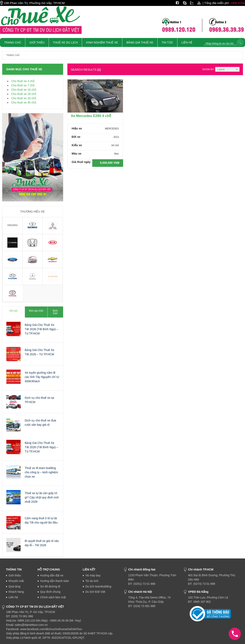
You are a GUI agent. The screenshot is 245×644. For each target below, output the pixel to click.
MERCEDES (112, 129)
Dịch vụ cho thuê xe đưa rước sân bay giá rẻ (40, 423)
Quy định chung (50, 592)
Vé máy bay (93, 575)
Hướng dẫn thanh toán (55, 581)
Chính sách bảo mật (53, 597)
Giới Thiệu (37, 42)
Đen (117, 154)
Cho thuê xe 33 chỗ (24, 98)
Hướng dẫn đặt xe (52, 575)
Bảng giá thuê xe (140, 42)
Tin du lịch (92, 581)
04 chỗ (115, 145)
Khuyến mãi (16, 581)
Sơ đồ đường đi (50, 586)
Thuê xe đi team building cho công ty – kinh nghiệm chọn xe (41, 472)
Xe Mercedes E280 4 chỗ (91, 116)
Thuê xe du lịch (65, 42)
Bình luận (55, 312)
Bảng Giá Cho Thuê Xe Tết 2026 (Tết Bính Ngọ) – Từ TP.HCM (41, 329)
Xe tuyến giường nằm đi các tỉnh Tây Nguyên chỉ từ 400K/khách (42, 377)
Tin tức (167, 42)
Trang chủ (13, 42)
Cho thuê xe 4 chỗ (23, 81)
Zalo (193, 3)
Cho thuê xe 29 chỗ (24, 94)
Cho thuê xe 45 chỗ (24, 103)
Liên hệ (13, 597)
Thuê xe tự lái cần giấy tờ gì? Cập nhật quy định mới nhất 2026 (42, 497)
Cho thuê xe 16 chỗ (24, 90)
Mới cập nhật (36, 311)
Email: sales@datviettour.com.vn (27, 625)
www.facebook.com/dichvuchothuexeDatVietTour (51, 629)
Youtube (203, 3)
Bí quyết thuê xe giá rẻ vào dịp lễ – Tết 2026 (42, 543)
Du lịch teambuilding (98, 586)
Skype (187, 3)
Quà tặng (14, 586)
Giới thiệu (15, 575)
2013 (116, 137)
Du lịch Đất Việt (95, 592)
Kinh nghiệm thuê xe (102, 42)
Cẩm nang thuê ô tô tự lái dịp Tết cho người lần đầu (41, 520)
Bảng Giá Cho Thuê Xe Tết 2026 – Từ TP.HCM (40, 352)
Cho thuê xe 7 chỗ (23, 85)
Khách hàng (16, 592)
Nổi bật (14, 311)
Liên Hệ (187, 42)
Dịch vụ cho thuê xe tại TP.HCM (39, 400)
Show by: (208, 69)
